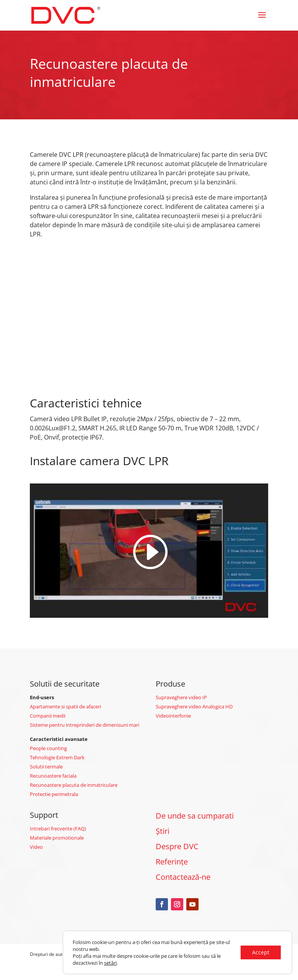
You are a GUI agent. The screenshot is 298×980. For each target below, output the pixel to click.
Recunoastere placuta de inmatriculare (74, 785)
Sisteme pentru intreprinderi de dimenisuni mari (85, 725)
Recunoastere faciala (53, 776)
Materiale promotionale (57, 838)
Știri (163, 831)
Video (36, 847)
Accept (261, 952)
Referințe (172, 862)
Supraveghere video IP (181, 697)
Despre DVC (177, 846)
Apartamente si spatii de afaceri (65, 707)
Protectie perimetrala (54, 794)
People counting (48, 748)
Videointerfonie (173, 716)
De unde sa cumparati (195, 816)
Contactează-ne (183, 877)
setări (110, 963)
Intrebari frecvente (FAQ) (58, 829)
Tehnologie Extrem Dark (57, 757)
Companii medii (48, 716)
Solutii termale (46, 767)
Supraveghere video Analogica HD (194, 707)
